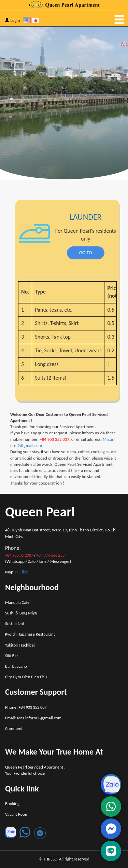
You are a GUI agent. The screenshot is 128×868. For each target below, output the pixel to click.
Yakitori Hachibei (20, 645)
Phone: (26, 707)
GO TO (81, 253)
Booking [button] (12, 804)
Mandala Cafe (17, 602)
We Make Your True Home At (54, 752)
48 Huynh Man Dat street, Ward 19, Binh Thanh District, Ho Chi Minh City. (61, 533)
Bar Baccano (16, 666)
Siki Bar (12, 656)
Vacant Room (17, 814)
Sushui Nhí (15, 623)
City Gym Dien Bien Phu (26, 677)
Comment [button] (14, 728)
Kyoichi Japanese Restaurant (30, 634)
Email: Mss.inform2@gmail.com (33, 718)
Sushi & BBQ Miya (21, 613)
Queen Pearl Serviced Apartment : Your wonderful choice (35, 770)
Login (12, 20)
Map (16, 572)
